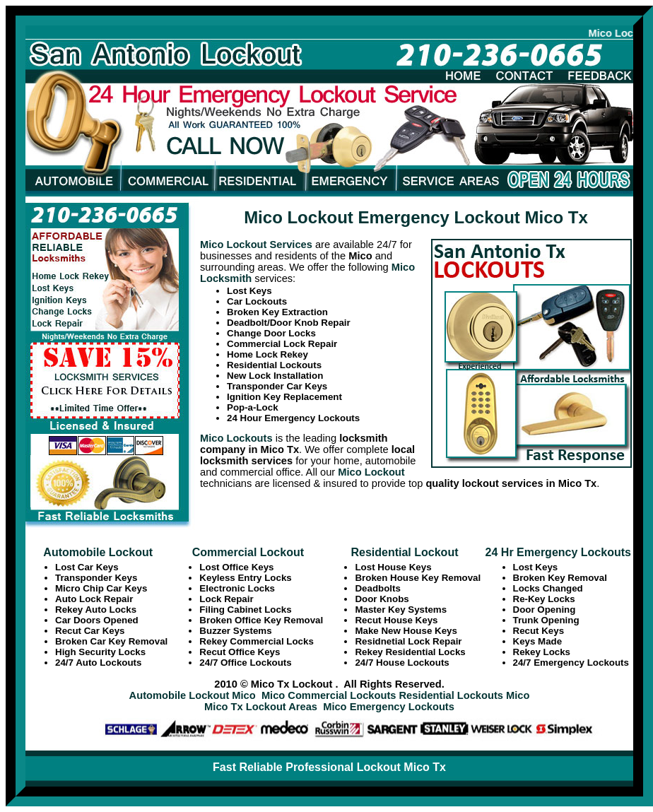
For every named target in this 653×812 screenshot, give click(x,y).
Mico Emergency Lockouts (389, 707)
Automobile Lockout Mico (193, 695)
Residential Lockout (404, 552)
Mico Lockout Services (256, 245)
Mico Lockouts (236, 438)
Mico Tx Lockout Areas (261, 707)
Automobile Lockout (98, 552)
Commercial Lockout (248, 552)
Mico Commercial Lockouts (329, 695)
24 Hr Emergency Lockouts (558, 552)
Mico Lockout (371, 472)
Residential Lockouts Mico (465, 695)
